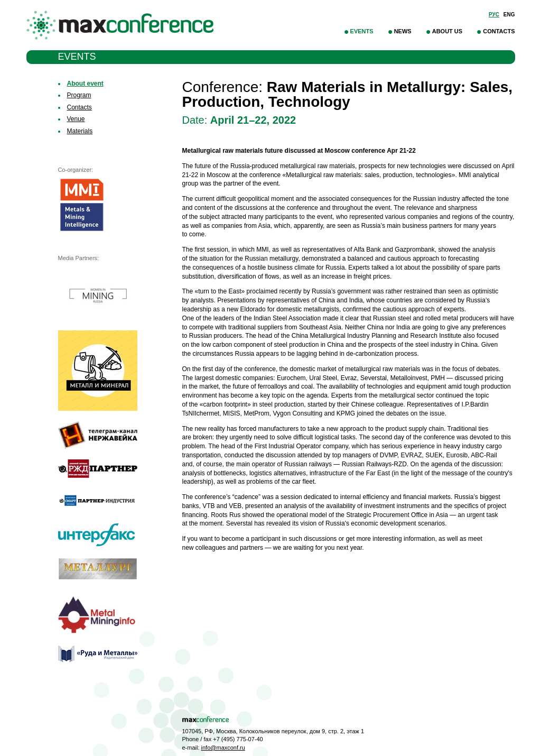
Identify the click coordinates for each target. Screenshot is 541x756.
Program (79, 95)
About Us (447, 31)
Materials (80, 131)
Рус (494, 15)
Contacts (499, 31)
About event (85, 84)
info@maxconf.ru (223, 748)
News (403, 31)
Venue (76, 119)
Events (362, 31)
